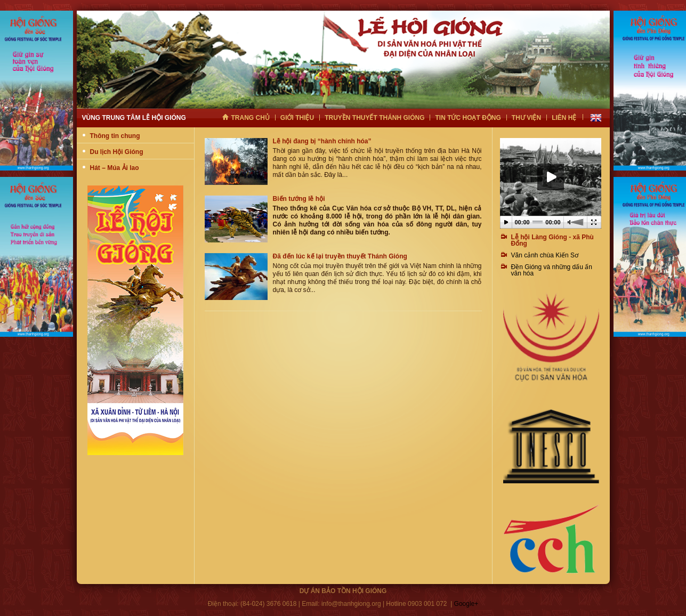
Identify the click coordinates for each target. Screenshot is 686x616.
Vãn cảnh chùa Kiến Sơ (545, 255)
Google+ (466, 604)
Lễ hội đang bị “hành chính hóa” (322, 141)
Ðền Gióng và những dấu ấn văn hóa (552, 270)
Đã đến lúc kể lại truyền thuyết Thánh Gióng (340, 256)
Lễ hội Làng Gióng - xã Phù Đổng (552, 240)
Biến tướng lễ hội (299, 199)
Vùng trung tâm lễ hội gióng (134, 118)
